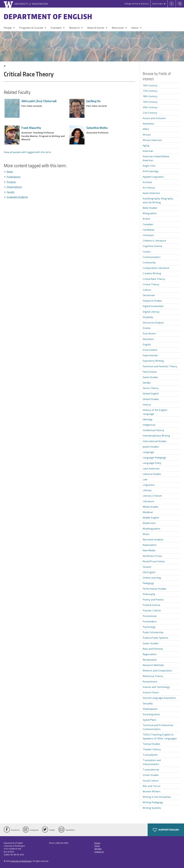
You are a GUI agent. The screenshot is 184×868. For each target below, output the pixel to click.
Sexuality (148, 703)
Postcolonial (150, 616)
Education (148, 339)
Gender (147, 383)
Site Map (98, 849)
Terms (97, 846)
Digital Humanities (153, 306)
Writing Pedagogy (153, 802)
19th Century (150, 102)
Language (148, 452)
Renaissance (150, 660)
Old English (149, 572)
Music (146, 534)
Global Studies (151, 399)
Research (74, 28)
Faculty (11, 192)
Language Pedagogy (154, 458)
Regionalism (150, 654)
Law (145, 479)
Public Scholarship (153, 632)
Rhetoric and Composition (157, 671)
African (147, 135)
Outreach (56, 28)
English (147, 344)
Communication (152, 257)
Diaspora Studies (152, 301)
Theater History (152, 749)
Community (149, 263)
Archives (147, 182)
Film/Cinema (150, 372)
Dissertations (14, 187)
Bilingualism (150, 213)
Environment (150, 350)
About (135, 28)
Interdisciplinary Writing (156, 436)
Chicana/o (148, 235)
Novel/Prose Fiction (154, 561)
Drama (146, 328)
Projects (11, 182)
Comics (147, 252)
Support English (166, 830)
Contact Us (99, 852)
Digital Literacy (151, 312)
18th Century (150, 96)
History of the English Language (155, 412)
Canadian (148, 224)
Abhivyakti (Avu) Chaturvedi (39, 101)
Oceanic (147, 567)
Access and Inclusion (154, 118)
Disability (148, 317)
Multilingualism (151, 529)
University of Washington (21, 861)
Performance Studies (154, 589)
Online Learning (152, 578)
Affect (146, 129)
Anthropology (151, 171)
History (147, 405)
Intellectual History (153, 430)
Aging (146, 146)
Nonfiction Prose (152, 556)
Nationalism (150, 545)
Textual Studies (151, 744)
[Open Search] (180, 4)
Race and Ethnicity (153, 649)
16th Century (150, 85)
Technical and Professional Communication (158, 727)
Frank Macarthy (31, 128)
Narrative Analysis (153, 540)
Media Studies (151, 507)
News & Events (96, 28)
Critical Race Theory (154, 279)
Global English (151, 394)
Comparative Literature (156, 268)
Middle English (151, 518)
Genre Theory (151, 388)
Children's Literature (154, 241)
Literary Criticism (152, 496)
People (8, 28)
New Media (149, 550)
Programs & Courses (31, 28)
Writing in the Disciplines (157, 797)
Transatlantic (150, 755)
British (146, 219)
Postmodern (150, 621)
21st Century (150, 113)
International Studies (155, 441)
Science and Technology (156, 687)
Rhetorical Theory (153, 676)
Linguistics (149, 485)
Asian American (151, 193)
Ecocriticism (149, 333)
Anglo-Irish (149, 166)
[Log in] (172, 4)
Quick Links (158, 4)
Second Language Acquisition (159, 698)
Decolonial (149, 295)
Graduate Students (17, 197)
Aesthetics (148, 124)
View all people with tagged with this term (27, 152)
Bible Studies (150, 208)
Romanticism (150, 682)
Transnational (151, 770)
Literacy (147, 490)
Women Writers (152, 791)
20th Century (150, 107)
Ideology (148, 419)
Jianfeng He (93, 101)
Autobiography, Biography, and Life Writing (158, 200)
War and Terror (152, 786)
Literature (148, 501)
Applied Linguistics (153, 177)
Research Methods (153, 665)
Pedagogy (148, 583)
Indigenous (149, 425)
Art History (149, 188)
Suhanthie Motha (97, 128)
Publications (14, 177)
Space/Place (149, 720)
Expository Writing (153, 361)
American (148, 151)
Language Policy (152, 463)
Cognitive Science (152, 246)
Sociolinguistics (151, 714)
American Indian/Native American (156, 158)
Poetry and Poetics (153, 600)
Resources (118, 28)
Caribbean (149, 230)
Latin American (151, 469)
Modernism (149, 523)
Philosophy (149, 594)
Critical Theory (151, 284)
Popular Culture (152, 610)
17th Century (150, 91)
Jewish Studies (151, 447)
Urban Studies (151, 775)
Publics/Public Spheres (155, 638)
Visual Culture (151, 781)
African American (152, 140)
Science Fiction (151, 692)
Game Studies (150, 377)
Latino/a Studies (152, 474)
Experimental (150, 355)
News (10, 172)
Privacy (97, 843)
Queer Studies (151, 643)
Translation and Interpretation (152, 762)
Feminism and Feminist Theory (160, 366)
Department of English (48, 16)
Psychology (149, 627)
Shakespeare (150, 709)
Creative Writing (152, 273)
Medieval (148, 512)
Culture (147, 290)
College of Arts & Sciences (136, 4)
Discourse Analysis (153, 323)
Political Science (151, 605)
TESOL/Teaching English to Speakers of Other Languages (160, 737)
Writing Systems (152, 808)
